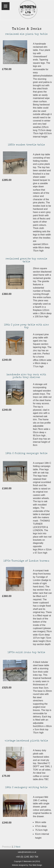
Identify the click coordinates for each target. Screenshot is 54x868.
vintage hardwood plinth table (26, 741)
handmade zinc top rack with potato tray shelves (26, 376)
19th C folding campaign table (26, 453)
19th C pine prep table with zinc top (26, 326)
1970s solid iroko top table (26, 652)
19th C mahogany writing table (26, 787)
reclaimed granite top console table (26, 260)
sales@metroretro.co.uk (27, 852)
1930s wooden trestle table (26, 145)
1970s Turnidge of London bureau (26, 561)
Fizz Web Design (35, 865)
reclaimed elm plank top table (26, 34)
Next (18, 847)
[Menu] (6, 6)
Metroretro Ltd (29, 861)
